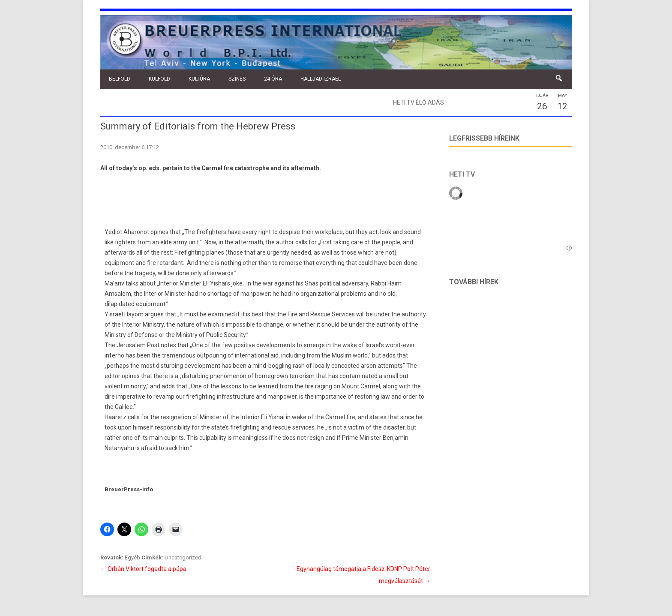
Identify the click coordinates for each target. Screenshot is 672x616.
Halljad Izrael (321, 79)
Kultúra (199, 79)
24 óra (273, 79)
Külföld (159, 79)
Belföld (120, 79)
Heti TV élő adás (418, 102)
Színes (237, 79)
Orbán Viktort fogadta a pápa (143, 569)
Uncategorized (183, 557)
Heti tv (462, 174)
